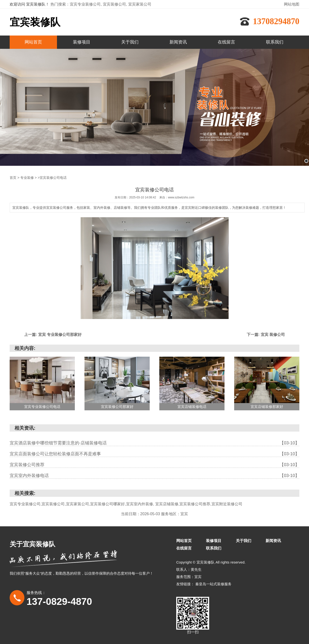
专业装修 (27, 177)
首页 (13, 177)
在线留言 (226, 42)
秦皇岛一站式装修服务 (213, 584)
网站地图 (292, 4)
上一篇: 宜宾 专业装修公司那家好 (53, 334)
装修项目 (82, 42)
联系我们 (275, 42)
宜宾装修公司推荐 (154, 464)
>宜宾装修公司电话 (52, 177)
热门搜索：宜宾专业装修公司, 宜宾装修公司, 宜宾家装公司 (101, 4)
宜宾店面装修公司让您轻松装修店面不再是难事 (154, 454)
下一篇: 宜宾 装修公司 (266, 334)
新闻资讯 (178, 42)
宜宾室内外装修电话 (154, 475)
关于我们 (130, 42)
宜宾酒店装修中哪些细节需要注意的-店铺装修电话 (154, 443)
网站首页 (33, 42)
